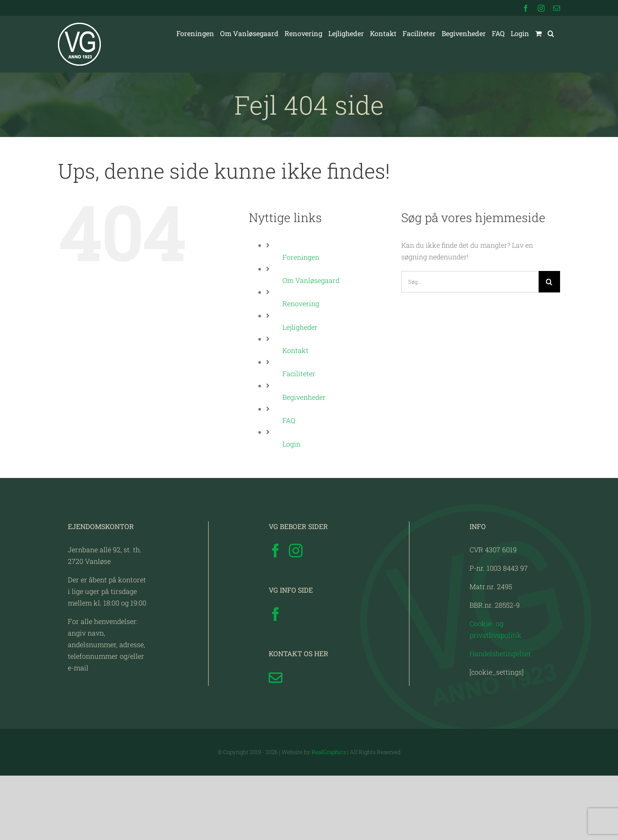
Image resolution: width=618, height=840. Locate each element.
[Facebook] (276, 615)
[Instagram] (296, 615)
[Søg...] (470, 282)
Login (291, 444)
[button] (551, 33)
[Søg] (549, 282)
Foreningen (301, 257)
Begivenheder (304, 397)
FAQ (289, 420)
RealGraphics (329, 816)
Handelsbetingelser (500, 718)
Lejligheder (300, 327)
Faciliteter (299, 373)
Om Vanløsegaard (311, 280)
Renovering (301, 303)
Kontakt (295, 350)
